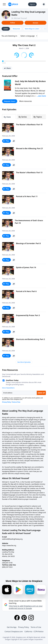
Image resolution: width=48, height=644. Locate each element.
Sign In (32, 4)
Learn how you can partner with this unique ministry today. (22, 472)
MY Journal (24, 443)
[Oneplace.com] (13, 4)
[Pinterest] (24, 618)
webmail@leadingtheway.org (12, 539)
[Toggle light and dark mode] (44, 4)
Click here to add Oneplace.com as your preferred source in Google (26, 607)
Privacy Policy (24, 627)
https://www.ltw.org (9, 545)
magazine (31, 443)
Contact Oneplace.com (14, 632)
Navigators (24, 450)
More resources (26, 101)
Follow (13, 23)
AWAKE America (18, 499)
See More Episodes (24, 362)
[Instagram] (31, 618)
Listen (6, 29)
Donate (35, 23)
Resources (16, 29)
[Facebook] (17, 618)
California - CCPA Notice (34, 632)
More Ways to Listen (32, 29)
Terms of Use (36, 627)
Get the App (12, 627)
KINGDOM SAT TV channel (30, 452)
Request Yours (10, 101)
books (17, 443)
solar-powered (15, 450)
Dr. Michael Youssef (19, 18)
